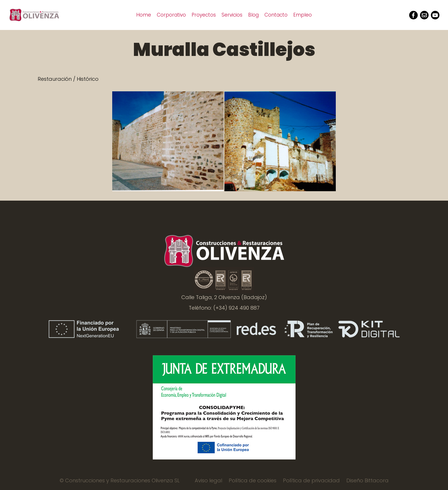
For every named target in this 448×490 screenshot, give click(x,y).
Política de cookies (253, 480)
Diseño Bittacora (367, 480)
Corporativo (171, 15)
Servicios (232, 15)
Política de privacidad (311, 480)
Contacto (276, 15)
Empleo (303, 15)
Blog (253, 15)
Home (144, 15)
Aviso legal (208, 480)
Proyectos (204, 15)
